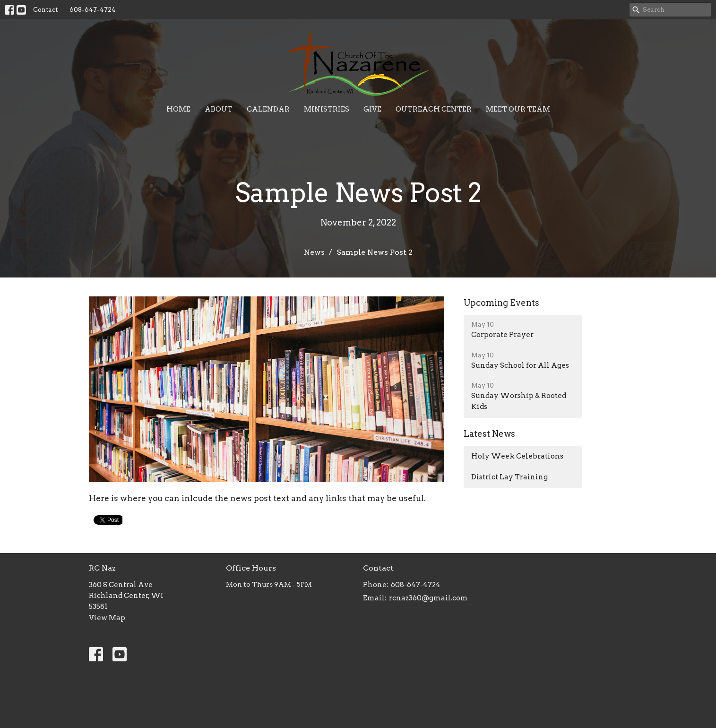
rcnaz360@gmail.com (428, 598)
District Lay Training (509, 477)
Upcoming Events (501, 303)
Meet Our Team (518, 109)
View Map (107, 618)
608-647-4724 (93, 10)
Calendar (268, 109)
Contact (45, 10)
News (314, 252)
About (219, 109)
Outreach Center (434, 109)
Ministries (327, 109)
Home (178, 109)
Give (372, 109)
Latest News (489, 434)
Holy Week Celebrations (517, 456)
